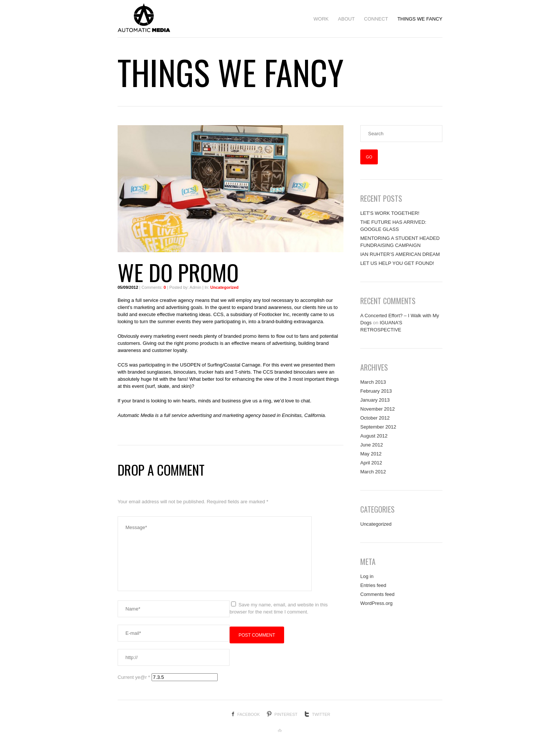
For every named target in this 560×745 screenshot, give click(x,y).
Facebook (248, 714)
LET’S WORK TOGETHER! (390, 213)
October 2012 (375, 418)
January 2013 (375, 400)
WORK (321, 19)
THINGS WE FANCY (420, 19)
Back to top (280, 731)
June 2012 (372, 445)
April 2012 (371, 463)
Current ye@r (134, 677)
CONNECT (376, 19)
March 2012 (373, 472)
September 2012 (378, 427)
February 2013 (376, 391)
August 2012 (374, 436)
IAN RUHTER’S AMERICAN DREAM (400, 254)
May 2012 (371, 454)
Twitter (321, 714)
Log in (367, 576)
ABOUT (346, 19)
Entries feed (373, 585)
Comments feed (377, 594)
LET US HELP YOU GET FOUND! (397, 263)
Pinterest (286, 714)
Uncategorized (224, 287)
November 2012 (378, 409)
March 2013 (373, 382)
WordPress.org (376, 603)
